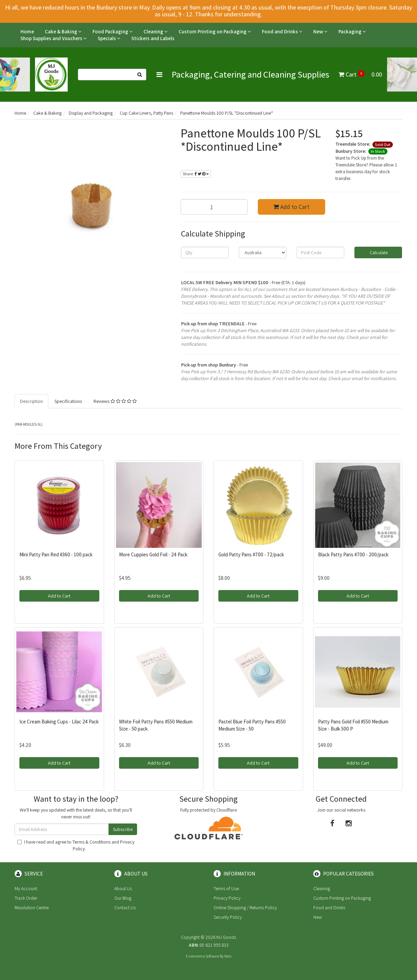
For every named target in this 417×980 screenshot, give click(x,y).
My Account (26, 888)
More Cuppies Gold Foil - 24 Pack (153, 554)
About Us (123, 888)
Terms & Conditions (91, 842)
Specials (109, 38)
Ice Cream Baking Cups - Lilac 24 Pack (59, 722)
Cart (360, 74)
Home (27, 31)
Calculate (378, 252)
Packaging (352, 31)
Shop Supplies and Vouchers (54, 38)
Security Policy (228, 917)
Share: (196, 174)
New (320, 31)
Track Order (26, 898)
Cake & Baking (63, 31)
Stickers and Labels (153, 38)
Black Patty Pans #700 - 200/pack (353, 554)
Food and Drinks (282, 31)
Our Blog (123, 898)
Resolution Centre (32, 908)
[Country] (263, 252)
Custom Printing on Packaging (215, 31)
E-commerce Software (202, 956)
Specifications (68, 401)
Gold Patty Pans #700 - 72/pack (251, 554)
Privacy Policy (227, 898)
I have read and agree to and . (76, 845)
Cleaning (156, 31)
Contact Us (125, 908)
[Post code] (320, 252)
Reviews (115, 401)
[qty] (205, 252)
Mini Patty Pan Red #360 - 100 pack (56, 554)
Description (31, 401)
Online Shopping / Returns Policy (245, 908)
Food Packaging (113, 31)
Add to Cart (291, 207)
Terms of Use (226, 888)
